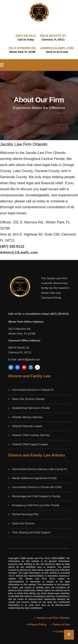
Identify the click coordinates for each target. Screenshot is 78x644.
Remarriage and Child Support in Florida (36, 496)
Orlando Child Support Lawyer (30, 444)
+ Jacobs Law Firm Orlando (52, 618)
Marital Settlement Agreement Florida (34, 478)
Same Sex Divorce (23, 523)
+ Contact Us (61, 631)
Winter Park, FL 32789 (22, 334)
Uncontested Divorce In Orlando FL (33, 390)
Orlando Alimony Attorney (27, 417)
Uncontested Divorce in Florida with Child (37, 487)
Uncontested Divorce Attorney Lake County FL (40, 469)
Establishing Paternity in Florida (31, 408)
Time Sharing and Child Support (31, 532)
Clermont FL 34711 (20, 352)
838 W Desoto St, (19, 348)
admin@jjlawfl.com (29, 359)
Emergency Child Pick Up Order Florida (36, 505)
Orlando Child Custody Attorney (31, 435)
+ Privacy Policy (36, 624)
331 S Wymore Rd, (20, 329)
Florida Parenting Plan (25, 514)
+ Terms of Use (60, 624)
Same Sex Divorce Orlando (28, 399)
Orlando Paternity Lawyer (27, 426)
